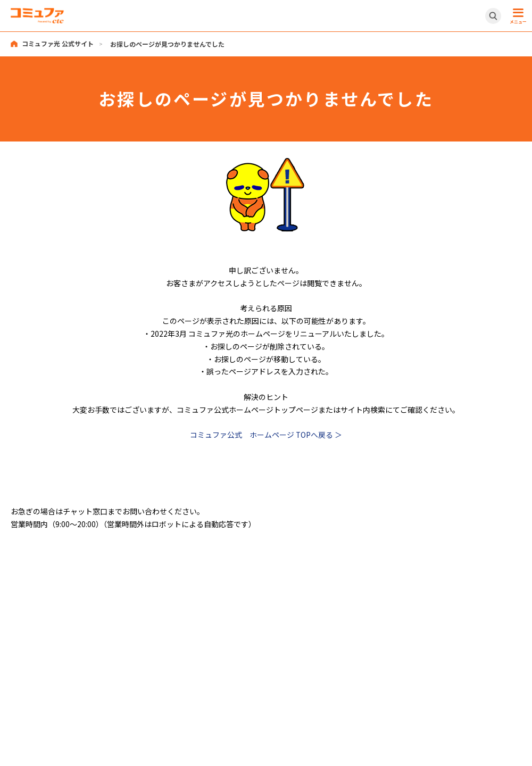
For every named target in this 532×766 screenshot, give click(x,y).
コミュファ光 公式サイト (58, 44)
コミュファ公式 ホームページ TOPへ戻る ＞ (266, 434)
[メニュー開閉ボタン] (517, 16)
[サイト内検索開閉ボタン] (493, 16)
